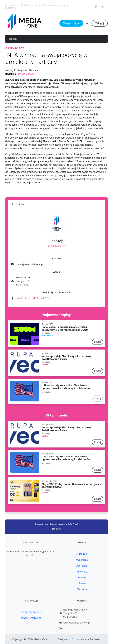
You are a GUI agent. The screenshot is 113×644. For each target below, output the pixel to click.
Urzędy (82, 577)
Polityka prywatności (31, 612)
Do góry (56, 529)
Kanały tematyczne (31, 618)
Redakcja (11, 74)
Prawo (82, 583)
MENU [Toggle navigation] (13, 39)
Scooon (76, 639)
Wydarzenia (82, 560)
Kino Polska (47, 335)
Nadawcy (82, 572)
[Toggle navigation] (102, 39)
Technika (82, 589)
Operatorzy (82, 566)
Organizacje (82, 554)
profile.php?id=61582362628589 (34, 298)
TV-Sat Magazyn (27, 74)
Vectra (45, 365)
